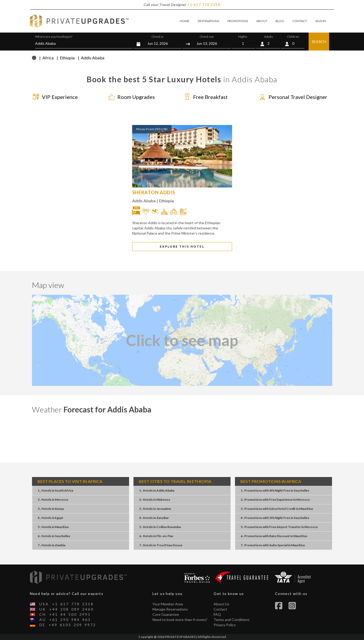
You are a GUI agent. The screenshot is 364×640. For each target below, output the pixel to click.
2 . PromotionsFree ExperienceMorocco (275, 500)
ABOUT (262, 21)
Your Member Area (168, 604)
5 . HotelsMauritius (53, 527)
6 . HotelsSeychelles (54, 536)
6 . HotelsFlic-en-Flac (156, 536)
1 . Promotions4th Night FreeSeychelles (275, 490)
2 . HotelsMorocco (53, 500)
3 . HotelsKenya (51, 509)
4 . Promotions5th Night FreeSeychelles (275, 518)
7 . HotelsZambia (52, 545)
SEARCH (319, 42)
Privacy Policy (225, 625)
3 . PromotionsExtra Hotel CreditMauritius (277, 509)
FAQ (217, 614)
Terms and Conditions (232, 620)
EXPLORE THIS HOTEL (182, 246)
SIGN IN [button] (321, 21)
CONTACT (300, 21)
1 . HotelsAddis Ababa (157, 490)
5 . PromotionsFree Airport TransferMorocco (279, 527)
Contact (220, 609)
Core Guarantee (166, 614)
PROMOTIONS (238, 21)
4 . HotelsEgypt (50, 518)
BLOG (280, 21)
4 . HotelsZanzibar (154, 518)
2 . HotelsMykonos (155, 500)
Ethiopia (166, 201)
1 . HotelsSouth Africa (55, 490)
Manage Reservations (170, 609)
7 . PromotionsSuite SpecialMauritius (273, 545)
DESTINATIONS (208, 21)
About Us (221, 604)
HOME (185, 21)
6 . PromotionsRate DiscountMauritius (274, 536)
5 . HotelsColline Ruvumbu (160, 527)
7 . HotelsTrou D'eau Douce (161, 545)
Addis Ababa (144, 201)
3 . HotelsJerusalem (155, 509)
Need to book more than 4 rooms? (180, 620)
